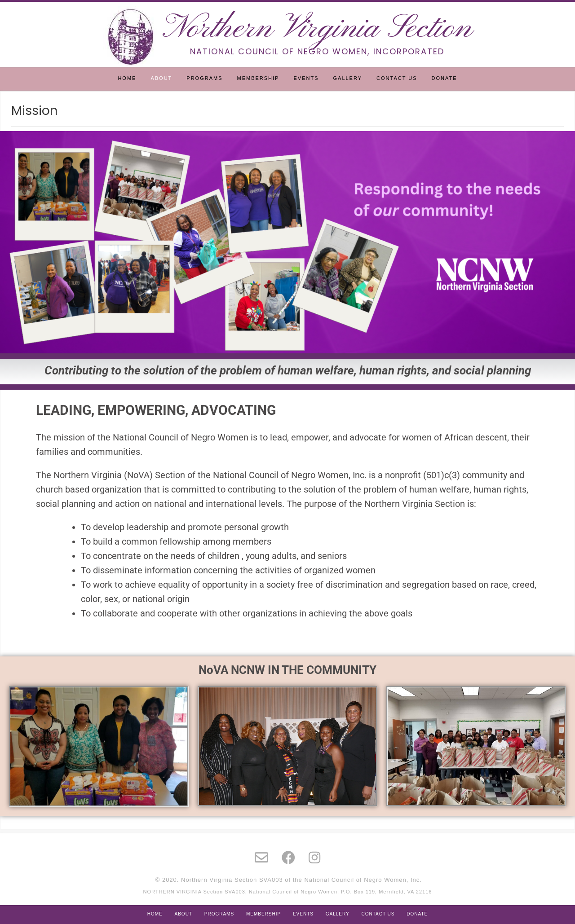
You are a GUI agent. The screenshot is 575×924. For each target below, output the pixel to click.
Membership (258, 78)
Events (306, 78)
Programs (204, 78)
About (161, 78)
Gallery (347, 78)
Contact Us (397, 78)
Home (127, 78)
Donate (445, 78)
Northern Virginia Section (317, 29)
